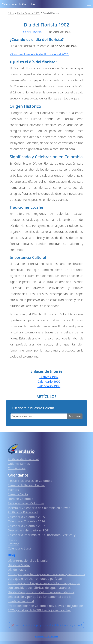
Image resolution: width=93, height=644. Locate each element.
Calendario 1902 (49, 382)
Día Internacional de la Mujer (28, 561)
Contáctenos (17, 468)
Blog (11, 555)
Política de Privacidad (23, 512)
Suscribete (75, 416)
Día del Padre (17, 570)
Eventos (13, 490)
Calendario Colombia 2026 (26, 521)
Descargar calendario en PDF (28, 530)
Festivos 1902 (49, 377)
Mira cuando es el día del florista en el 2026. (39, 54)
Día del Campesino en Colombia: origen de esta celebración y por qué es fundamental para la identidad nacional (41, 597)
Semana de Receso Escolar (26, 485)
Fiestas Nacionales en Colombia (30, 481)
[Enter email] (39, 416)
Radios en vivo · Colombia (26, 503)
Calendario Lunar (20, 548)
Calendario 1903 (49, 386)
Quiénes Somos (19, 464)
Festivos (13, 544)
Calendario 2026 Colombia (46, 637)
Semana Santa (18, 494)
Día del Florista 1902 (46, 25)
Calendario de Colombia (19, 4)
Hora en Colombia (20, 499)
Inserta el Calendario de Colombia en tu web (39, 508)
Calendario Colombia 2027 (26, 526)
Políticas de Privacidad (23, 459)
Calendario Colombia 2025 (26, 517)
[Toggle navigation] (89, 4)
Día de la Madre (19, 565)
